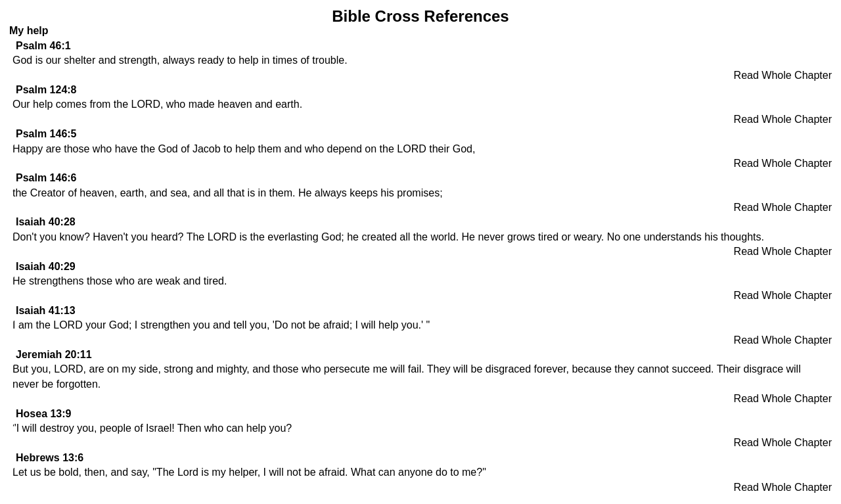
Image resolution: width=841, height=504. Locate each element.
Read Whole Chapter (783, 75)
